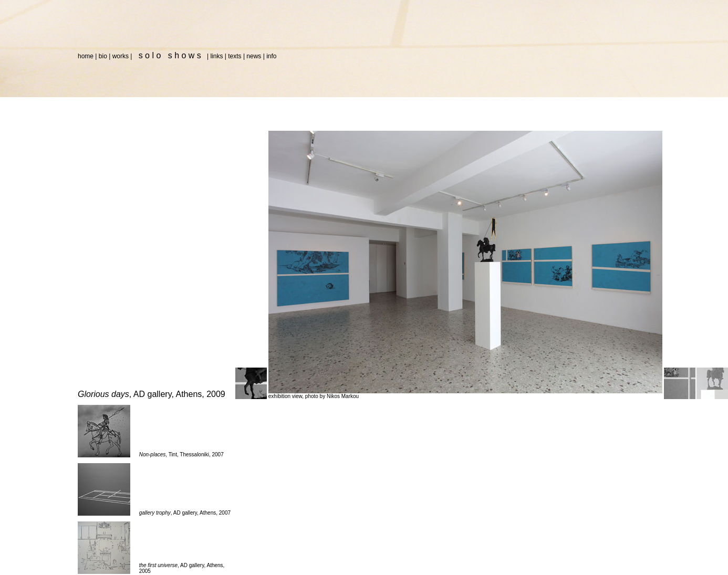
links (216, 56)
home (86, 56)
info (271, 56)
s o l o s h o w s (169, 55)
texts (235, 56)
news (254, 56)
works (121, 56)
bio (103, 56)
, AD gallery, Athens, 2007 (185, 513)
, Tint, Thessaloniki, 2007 (181, 454)
